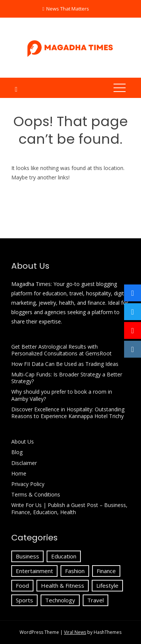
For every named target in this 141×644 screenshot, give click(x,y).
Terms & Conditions (36, 494)
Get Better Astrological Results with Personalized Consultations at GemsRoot (61, 350)
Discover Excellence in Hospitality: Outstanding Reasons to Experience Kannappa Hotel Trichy (68, 413)
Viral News (75, 632)
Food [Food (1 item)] (22, 585)
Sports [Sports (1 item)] (24, 600)
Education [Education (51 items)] (64, 556)
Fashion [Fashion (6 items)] (75, 571)
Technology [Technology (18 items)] (60, 600)
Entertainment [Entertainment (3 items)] (34, 571)
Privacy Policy (29, 484)
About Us (23, 442)
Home (19, 473)
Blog (17, 452)
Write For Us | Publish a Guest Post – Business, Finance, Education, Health (69, 508)
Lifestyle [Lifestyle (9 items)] (107, 585)
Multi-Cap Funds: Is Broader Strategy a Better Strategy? (67, 378)
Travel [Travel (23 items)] (96, 600)
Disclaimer (24, 463)
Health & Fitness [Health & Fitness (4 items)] (63, 585)
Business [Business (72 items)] (27, 556)
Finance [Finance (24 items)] (106, 571)
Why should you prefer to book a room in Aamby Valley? (62, 395)
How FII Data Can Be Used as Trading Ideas (65, 364)
